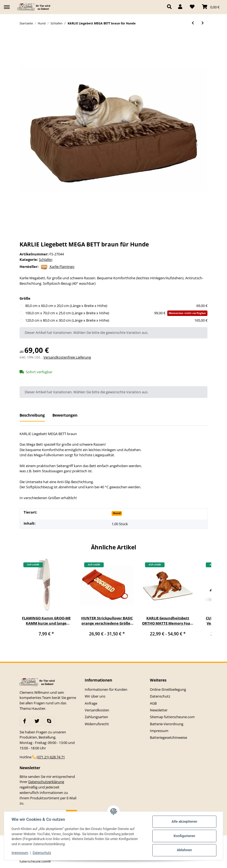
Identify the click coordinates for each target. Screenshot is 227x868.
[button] (171, 7)
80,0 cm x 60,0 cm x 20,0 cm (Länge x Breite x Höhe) (116, 306)
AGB (153, 703)
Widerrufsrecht (97, 724)
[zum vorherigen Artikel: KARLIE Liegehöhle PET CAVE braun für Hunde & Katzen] (193, 23)
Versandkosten (97, 710)
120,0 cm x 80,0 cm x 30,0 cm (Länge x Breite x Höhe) (116, 321)
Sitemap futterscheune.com (172, 717)
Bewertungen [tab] (65, 415)
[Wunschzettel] (192, 7)
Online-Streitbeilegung (168, 689)
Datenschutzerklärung (46, 782)
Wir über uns (95, 696)
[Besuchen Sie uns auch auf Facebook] (25, 721)
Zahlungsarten (96, 717)
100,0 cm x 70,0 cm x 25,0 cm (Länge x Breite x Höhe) (116, 313)
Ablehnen (184, 850)
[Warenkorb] (211, 7)
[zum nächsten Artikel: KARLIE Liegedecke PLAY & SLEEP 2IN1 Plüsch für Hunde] (203, 23)
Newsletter (159, 710)
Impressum (159, 731)
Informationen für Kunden (106, 689)
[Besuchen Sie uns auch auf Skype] (49, 721)
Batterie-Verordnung (167, 724)
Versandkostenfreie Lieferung (67, 357)
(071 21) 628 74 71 (51, 757)
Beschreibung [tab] (32, 415)
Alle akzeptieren (184, 821)
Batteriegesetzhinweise (168, 737)
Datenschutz (160, 696)
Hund (117, 513)
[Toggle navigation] (7, 5)
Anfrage (91, 703)
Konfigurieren (184, 836)
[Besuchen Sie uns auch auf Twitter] (37, 721)
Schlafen (46, 259)
